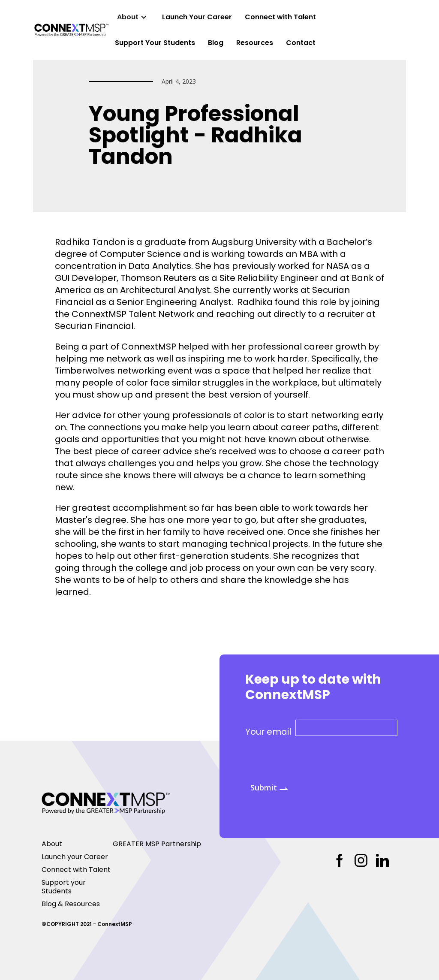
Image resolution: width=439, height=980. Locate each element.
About (52, 844)
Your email (268, 732)
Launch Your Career (197, 17)
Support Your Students (155, 43)
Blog (216, 43)
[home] (71, 30)
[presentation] (310, 760)
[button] (132, 17)
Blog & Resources (71, 904)
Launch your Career (75, 857)
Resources (255, 43)
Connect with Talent (280, 17)
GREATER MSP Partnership (157, 844)
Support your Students (64, 887)
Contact (301, 43)
